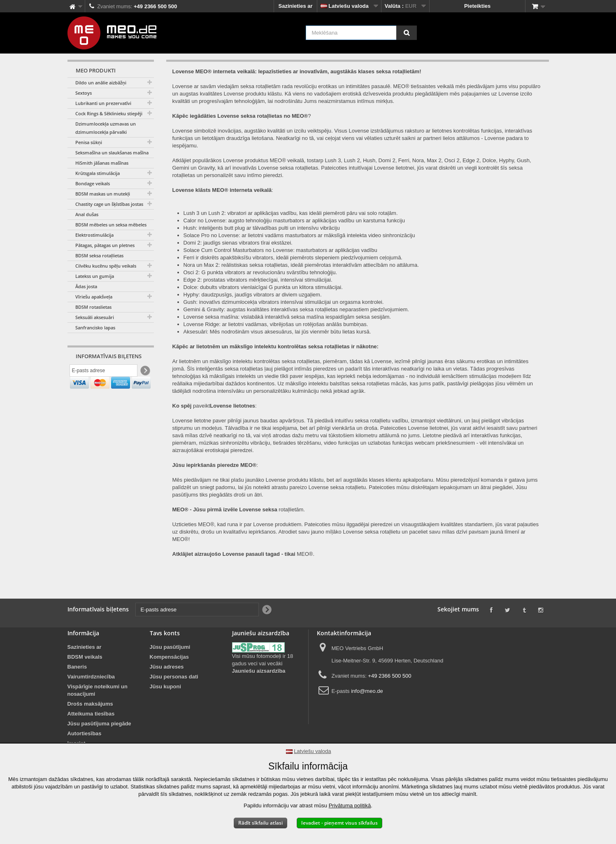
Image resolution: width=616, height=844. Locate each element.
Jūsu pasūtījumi (170, 647)
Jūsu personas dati (174, 677)
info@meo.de (367, 691)
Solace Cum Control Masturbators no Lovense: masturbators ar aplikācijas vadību (280, 250)
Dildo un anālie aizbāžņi (101, 83)
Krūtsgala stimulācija (98, 173)
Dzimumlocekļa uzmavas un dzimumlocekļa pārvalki (106, 128)
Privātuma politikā (350, 806)
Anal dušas (87, 214)
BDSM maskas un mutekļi (103, 194)
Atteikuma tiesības (91, 714)
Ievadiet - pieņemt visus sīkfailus (339, 823)
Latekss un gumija (95, 276)
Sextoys (84, 93)
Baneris (77, 667)
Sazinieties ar (295, 6)
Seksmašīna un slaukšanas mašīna (112, 153)
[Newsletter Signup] (145, 372)
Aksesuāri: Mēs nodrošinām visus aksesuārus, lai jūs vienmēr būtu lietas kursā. (277, 332)
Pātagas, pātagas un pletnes (105, 245)
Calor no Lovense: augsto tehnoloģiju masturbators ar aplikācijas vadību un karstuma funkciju (294, 220)
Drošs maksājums (90, 704)
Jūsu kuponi (166, 687)
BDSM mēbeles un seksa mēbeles (111, 225)
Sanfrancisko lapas (95, 328)
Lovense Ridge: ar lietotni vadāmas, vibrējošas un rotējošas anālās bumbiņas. (276, 324)
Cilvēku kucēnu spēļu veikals (106, 266)
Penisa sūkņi (89, 142)
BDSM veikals (85, 657)
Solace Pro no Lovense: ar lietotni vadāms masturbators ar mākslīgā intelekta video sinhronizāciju (299, 235)
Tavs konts (165, 633)
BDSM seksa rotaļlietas (99, 255)
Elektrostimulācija (94, 235)
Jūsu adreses (167, 667)
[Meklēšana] (407, 33)
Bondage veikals (93, 183)
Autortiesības (85, 733)
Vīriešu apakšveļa (94, 297)
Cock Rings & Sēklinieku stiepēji (109, 113)
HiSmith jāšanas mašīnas (102, 163)
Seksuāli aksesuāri (95, 317)
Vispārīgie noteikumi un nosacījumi (98, 690)
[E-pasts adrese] (103, 372)
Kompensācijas (169, 657)
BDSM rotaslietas (93, 307)
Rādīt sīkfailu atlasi (260, 823)
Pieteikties (477, 6)
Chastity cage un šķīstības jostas (109, 204)
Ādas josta (86, 286)
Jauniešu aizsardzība (259, 671)
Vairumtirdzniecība (91, 677)
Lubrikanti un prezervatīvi (103, 103)
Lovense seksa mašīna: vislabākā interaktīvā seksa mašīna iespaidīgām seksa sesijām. (287, 317)
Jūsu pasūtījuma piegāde (99, 724)
